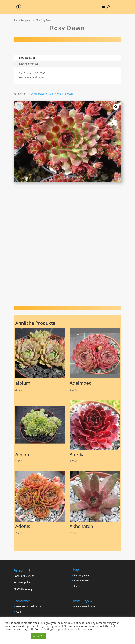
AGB (18, 612)
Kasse (77, 586)
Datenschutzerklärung (29, 606)
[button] (116, 107)
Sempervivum (28, 20)
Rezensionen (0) (28, 64)
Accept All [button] (38, 636)
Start (16, 20)
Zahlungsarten (83, 575)
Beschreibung (27, 58)
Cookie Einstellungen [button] (84, 606)
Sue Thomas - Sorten (61, 94)
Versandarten (82, 581)
